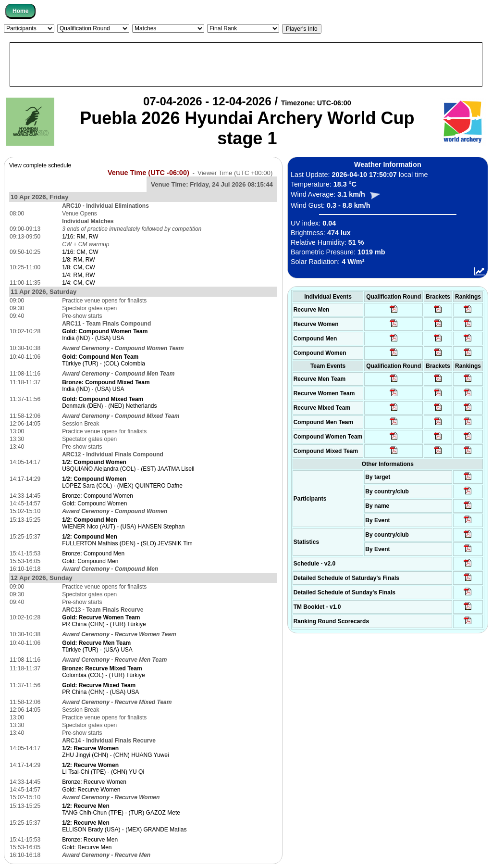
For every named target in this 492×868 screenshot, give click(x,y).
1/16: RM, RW (80, 237)
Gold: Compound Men (90, 561)
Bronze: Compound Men (93, 554)
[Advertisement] (246, 64)
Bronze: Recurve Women (94, 782)
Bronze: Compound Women (98, 496)
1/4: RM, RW (78, 275)
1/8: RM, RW (78, 260)
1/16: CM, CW (80, 252)
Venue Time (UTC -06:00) (148, 173)
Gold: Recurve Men (87, 847)
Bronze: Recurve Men (90, 840)
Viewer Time (235, 173)
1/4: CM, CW (79, 283)
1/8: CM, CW (79, 267)
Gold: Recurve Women (91, 790)
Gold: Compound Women (94, 503)
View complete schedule (40, 165)
